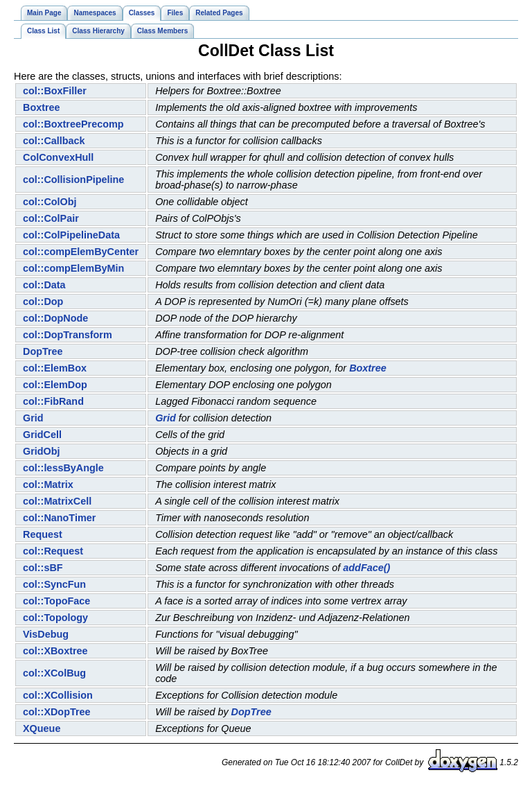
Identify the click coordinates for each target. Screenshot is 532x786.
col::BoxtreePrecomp (73, 124)
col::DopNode (55, 318)
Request (43, 534)
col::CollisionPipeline (73, 180)
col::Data (44, 285)
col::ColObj (50, 202)
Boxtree (42, 107)
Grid (33, 418)
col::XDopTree (57, 712)
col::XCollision (58, 695)
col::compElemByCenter (81, 252)
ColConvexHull (58, 157)
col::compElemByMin (73, 268)
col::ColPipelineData (71, 235)
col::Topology (55, 618)
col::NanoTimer (59, 518)
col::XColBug (54, 673)
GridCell (42, 435)
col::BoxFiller (55, 91)
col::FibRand (53, 401)
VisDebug (46, 634)
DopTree (43, 351)
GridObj (42, 451)
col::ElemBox (55, 368)
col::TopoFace (56, 601)
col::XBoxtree (55, 651)
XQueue (42, 728)
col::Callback (54, 141)
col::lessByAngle (63, 468)
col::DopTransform (68, 335)
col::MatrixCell (57, 501)
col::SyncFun (54, 584)
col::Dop (43, 302)
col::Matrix (48, 484)
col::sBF (43, 568)
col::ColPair (51, 218)
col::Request (53, 551)
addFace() (366, 568)
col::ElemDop (55, 385)
